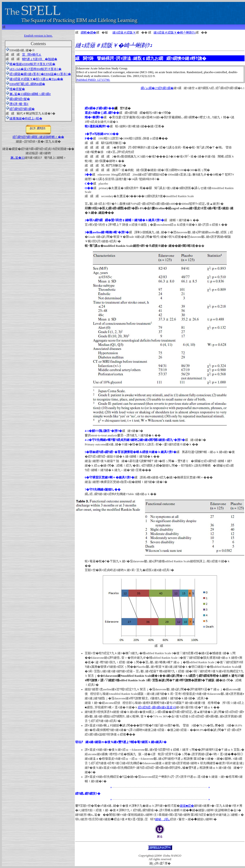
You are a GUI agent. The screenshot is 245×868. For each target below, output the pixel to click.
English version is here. (38, 36)
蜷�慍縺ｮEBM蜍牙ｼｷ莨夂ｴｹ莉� (32, 64)
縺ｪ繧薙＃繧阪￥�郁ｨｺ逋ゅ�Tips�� (34, 79)
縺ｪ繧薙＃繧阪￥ (124, 33)
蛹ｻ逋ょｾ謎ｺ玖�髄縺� (40, 59)
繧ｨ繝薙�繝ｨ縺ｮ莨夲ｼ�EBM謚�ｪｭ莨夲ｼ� (38, 74)
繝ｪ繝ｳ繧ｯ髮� (18, 99)
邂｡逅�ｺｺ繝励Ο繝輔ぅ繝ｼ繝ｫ (28, 94)
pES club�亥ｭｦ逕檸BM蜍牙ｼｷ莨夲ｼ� (34, 69)
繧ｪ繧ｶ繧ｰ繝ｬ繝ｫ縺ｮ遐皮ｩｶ (157, 707)
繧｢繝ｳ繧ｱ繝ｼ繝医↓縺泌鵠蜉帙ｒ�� (38, 135)
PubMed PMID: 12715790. (93, 80)
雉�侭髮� (15, 89)
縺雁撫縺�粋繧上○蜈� (26, 118)
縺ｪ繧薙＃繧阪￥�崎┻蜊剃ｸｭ (175, 33)
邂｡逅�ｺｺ (18, 158)
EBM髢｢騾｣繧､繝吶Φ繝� (25, 84)
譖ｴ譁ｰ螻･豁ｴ (17, 104)
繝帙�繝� (88, 33)
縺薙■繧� (187, 806)
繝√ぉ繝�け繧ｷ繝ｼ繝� (157, 88)
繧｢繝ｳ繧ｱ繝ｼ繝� (22, 109)
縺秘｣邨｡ (163, 819)
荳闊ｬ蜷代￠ (32, 55)
